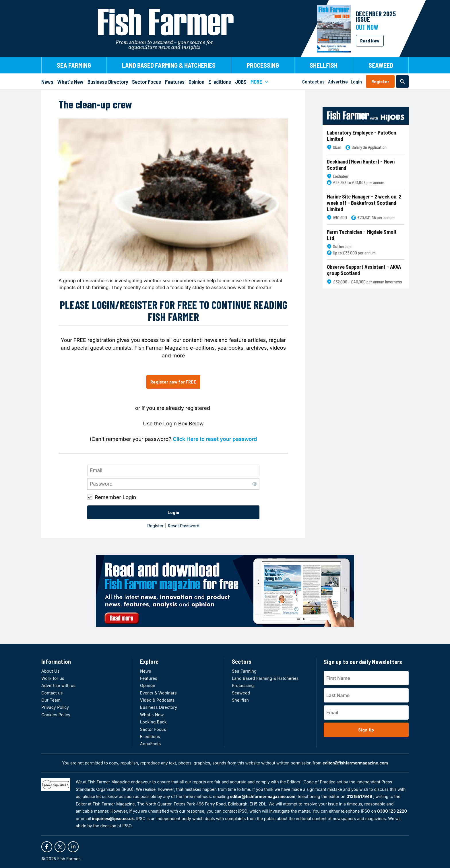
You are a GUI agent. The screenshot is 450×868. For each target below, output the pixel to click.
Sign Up (366, 730)
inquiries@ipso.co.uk (113, 819)
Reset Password (184, 526)
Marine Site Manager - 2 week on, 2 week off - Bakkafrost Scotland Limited (364, 203)
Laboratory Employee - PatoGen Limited (361, 136)
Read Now (370, 41)
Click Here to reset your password (215, 439)
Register (380, 81)
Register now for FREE (173, 382)
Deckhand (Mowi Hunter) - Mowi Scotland (361, 165)
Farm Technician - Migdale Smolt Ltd (362, 235)
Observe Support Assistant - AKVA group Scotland (364, 270)
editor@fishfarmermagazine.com (355, 763)
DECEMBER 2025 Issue (376, 16)
